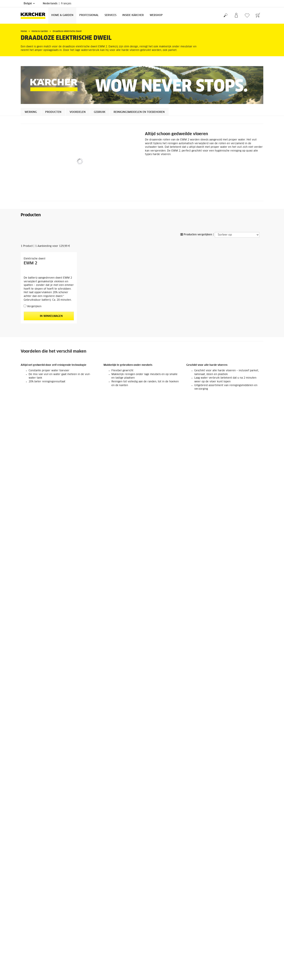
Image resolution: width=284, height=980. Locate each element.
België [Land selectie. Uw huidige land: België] (29, 4)
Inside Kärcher (133, 15)
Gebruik (100, 112)
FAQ (23, 925)
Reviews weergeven (219, 931)
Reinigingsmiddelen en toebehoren (139, 112)
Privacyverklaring (156, 975)
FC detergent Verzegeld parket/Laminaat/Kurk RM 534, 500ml (171, 661)
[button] (31, 573)
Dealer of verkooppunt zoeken (163, 953)
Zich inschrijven (30, 953)
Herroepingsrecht (31, 918)
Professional (89, 15)
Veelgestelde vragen (157, 957)
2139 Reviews (216, 927)
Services (110, 15)
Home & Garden (62, 15)
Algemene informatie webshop (39, 921)
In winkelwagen (49, 316)
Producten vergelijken (196, 235)
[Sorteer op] (237, 235)
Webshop (156, 15)
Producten (53, 112)
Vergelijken (34, 307)
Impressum (151, 972)
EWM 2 (30, 263)
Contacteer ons (91, 975)
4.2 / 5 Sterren (216, 924)
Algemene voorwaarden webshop (40, 915)
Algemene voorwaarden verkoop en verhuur (171, 960)
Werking (31, 112)
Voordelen (78, 112)
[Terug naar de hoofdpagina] (35, 15)
